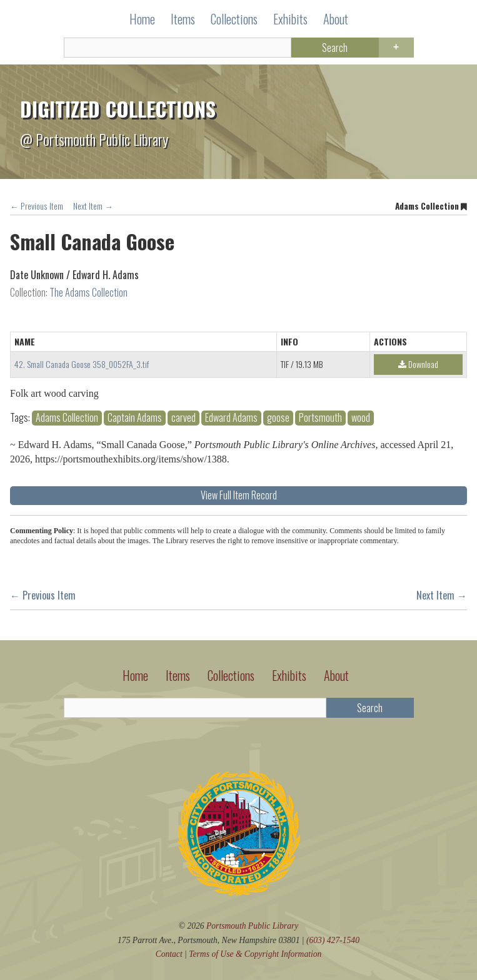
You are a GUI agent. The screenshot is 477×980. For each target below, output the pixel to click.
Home (142, 19)
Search (335, 48)
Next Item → (93, 206)
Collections (234, 19)
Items (183, 19)
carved (183, 418)
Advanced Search (396, 48)
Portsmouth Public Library (252, 926)
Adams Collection (67, 418)
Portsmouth (320, 418)
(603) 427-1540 (333, 940)
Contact (169, 954)
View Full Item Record (239, 495)
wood (361, 418)
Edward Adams (231, 418)
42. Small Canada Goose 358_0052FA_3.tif (82, 364)
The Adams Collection (88, 292)
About (336, 19)
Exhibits (290, 19)
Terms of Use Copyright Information (255, 954)
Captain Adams (135, 418)
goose (278, 418)
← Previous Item (37, 206)
